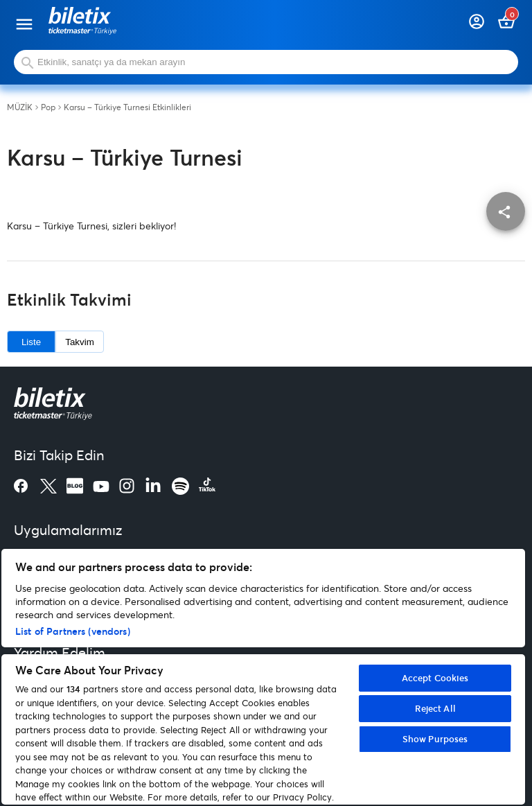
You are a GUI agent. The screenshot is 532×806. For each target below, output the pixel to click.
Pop (48, 107)
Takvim (79, 342)
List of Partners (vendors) (73, 631)
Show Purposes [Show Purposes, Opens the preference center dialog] (435, 739)
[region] (263, 677)
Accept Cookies (435, 678)
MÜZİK (20, 107)
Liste (31, 342)
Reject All (435, 708)
